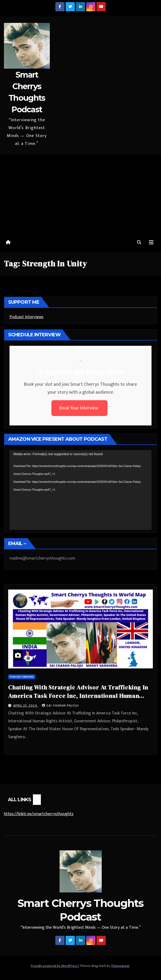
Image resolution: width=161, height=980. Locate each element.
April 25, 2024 (26, 705)
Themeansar (120, 966)
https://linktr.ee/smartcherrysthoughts (39, 814)
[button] (139, 243)
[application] (80, 490)
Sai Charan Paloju (60, 705)
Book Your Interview (79, 408)
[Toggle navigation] (151, 243)
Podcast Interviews (26, 317)
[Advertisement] (80, 194)
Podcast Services (22, 677)
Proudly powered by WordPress (55, 966)
